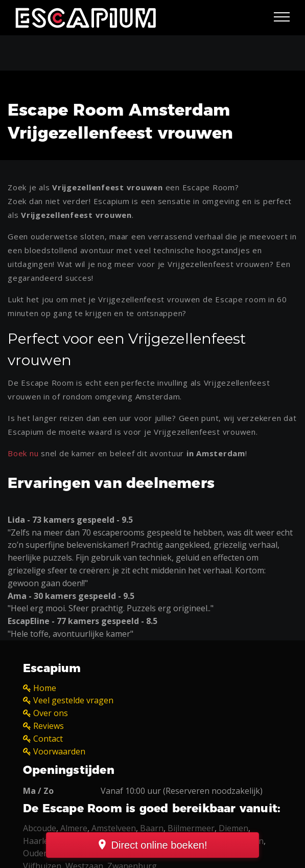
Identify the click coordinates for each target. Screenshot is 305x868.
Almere (74, 828)
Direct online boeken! (159, 845)
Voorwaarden (59, 751)
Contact (48, 739)
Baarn (152, 828)
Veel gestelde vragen (73, 700)
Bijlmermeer (191, 828)
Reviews (49, 726)
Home (45, 688)
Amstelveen (114, 828)
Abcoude (40, 828)
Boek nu (23, 453)
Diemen (233, 828)
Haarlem (39, 841)
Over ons (51, 713)
